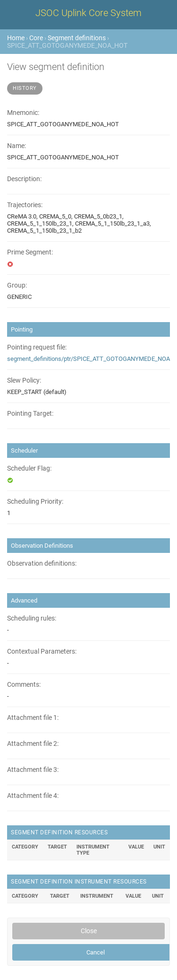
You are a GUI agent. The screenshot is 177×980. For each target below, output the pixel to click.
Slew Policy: (24, 381)
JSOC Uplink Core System (88, 13)
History (25, 88)
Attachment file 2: (33, 744)
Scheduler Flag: (29, 468)
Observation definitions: (42, 564)
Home (16, 38)
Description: (24, 179)
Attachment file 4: (33, 796)
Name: (17, 146)
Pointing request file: (37, 347)
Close (89, 931)
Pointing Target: (30, 414)
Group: (17, 285)
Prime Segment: (30, 252)
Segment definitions (77, 38)
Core (36, 38)
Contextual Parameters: (42, 652)
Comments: (24, 685)
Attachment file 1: (33, 718)
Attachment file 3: (33, 770)
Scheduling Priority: (35, 502)
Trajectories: (25, 205)
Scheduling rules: (32, 618)
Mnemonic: (23, 113)
